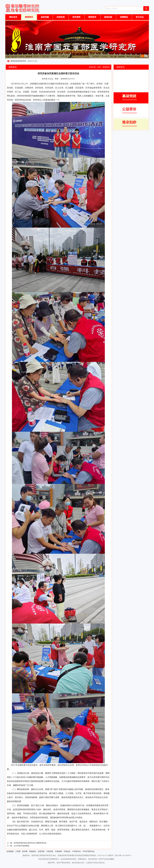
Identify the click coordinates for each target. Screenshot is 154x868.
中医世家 (50, 851)
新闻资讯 (29, 17)
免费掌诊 (124, 17)
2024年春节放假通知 (22, 846)
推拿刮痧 (108, 17)
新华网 (25, 851)
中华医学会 (76, 851)
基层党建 (45, 17)
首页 (99, 67)
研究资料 (76, 17)
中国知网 (58, 851)
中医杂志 (67, 851)
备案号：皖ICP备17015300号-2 (120, 855)
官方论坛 (140, 17)
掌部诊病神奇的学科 (18, 61)
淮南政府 (32, 851)
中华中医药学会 (89, 851)
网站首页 (13, 17)
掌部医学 (92, 17)
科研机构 (61, 17)
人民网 (18, 851)
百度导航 (41, 851)
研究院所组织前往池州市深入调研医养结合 (30, 843)
